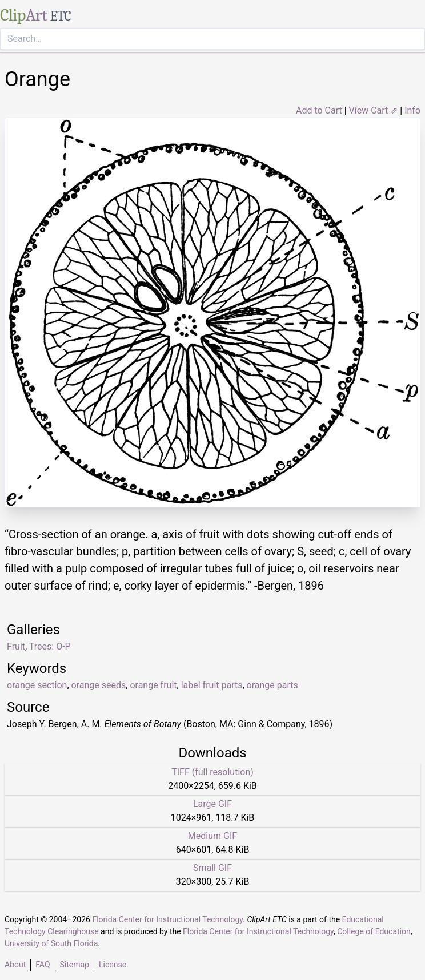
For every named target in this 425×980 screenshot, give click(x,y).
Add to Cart (319, 110)
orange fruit (153, 685)
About (15, 965)
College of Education (374, 931)
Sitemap (75, 965)
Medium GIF (213, 836)
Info (412, 110)
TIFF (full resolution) (213, 772)
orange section (37, 685)
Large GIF (213, 804)
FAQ (43, 965)
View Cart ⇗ (374, 110)
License (113, 965)
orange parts (272, 685)
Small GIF (213, 868)
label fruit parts (212, 685)
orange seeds (99, 685)
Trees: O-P (50, 646)
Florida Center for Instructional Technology (167, 919)
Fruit (16, 646)
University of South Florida (51, 943)
